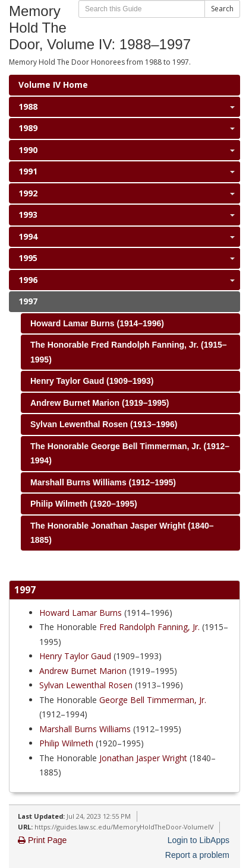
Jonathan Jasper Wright (143, 758)
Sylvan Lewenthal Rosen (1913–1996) (104, 424)
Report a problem (197, 855)
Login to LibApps (198, 840)
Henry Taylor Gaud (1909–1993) (92, 381)
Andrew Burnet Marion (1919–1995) (100, 403)
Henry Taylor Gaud (75, 656)
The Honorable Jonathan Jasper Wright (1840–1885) (122, 533)
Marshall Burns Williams (85, 729)
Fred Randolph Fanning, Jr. (149, 627)
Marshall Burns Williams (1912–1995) (103, 482)
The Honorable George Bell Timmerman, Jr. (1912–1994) (130, 454)
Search (222, 9)
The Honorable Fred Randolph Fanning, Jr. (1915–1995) (129, 352)
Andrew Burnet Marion (83, 671)
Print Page (42, 840)
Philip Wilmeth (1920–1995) (84, 504)
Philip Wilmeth (66, 743)
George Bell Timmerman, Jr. (153, 700)
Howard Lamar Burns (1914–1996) (97, 323)
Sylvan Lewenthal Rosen (86, 685)
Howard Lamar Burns (81, 613)
